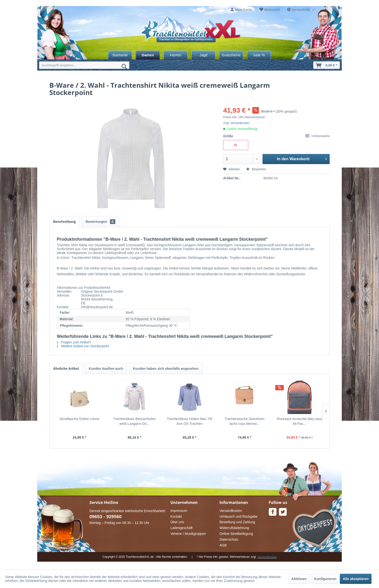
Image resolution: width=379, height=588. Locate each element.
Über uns (177, 522)
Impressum (179, 511)
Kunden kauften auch (106, 369)
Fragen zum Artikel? (74, 342)
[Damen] (148, 55)
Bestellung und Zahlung (237, 522)
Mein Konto (244, 10)
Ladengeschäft (182, 528)
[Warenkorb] (327, 65)
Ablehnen (299, 579)
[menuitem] (241, 10)
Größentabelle (317, 136)
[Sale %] (259, 55)
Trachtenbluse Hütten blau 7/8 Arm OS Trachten (189, 421)
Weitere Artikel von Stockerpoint (83, 346)
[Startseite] (120, 55)
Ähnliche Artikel (66, 369)
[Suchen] (124, 66)
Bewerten (256, 169)
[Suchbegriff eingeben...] (84, 65)
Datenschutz (229, 539)
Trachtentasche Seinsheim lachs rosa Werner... (244, 421)
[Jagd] (203, 55)
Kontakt (176, 516)
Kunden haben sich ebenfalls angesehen (166, 369)
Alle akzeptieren (356, 579)
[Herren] (176, 55)
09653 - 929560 (106, 517)
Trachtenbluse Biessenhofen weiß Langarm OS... (135, 421)
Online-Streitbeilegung (236, 534)
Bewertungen (100, 222)
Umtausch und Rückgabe (238, 516)
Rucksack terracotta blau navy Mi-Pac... (299, 421)
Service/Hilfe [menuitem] (299, 10)
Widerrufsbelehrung (234, 528)
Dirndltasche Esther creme (79, 419)
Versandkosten (240, 123)
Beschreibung (64, 222)
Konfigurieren (325, 579)
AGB (223, 545)
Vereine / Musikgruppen (188, 534)
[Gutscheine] (231, 55)
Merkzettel (272, 10)
